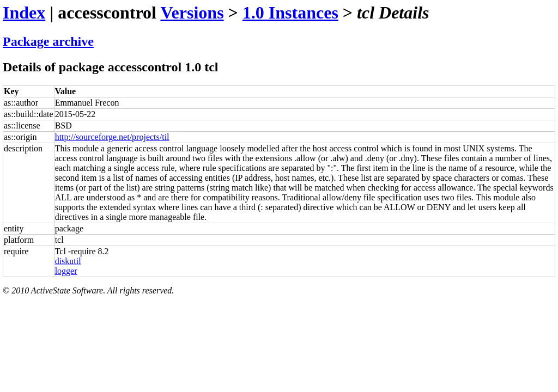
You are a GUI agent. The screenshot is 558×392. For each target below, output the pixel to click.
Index (24, 13)
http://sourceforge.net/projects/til (112, 137)
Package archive (48, 41)
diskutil (68, 261)
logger (66, 271)
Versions (192, 13)
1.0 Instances (290, 13)
